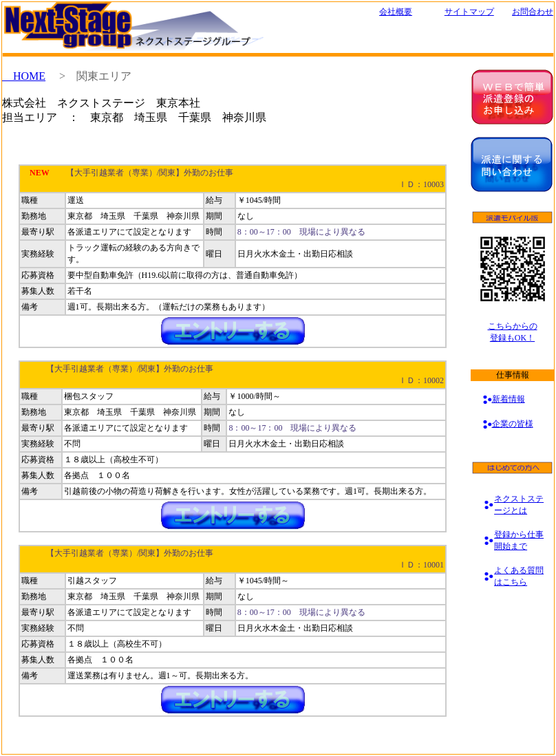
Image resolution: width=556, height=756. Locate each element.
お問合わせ (533, 12)
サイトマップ (469, 12)
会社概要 (396, 12)
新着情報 (509, 399)
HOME (24, 76)
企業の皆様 (513, 424)
